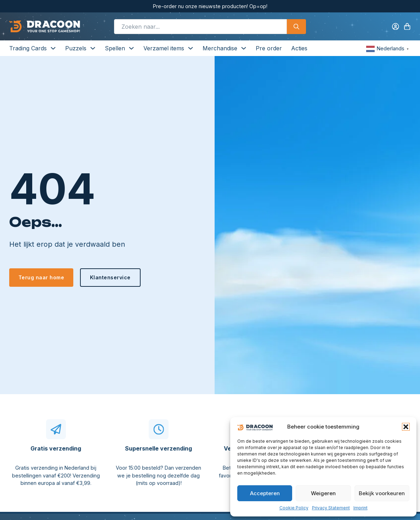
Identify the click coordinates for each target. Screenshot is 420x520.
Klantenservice (110, 277)
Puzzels (76, 48)
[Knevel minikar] (407, 27)
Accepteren (265, 493)
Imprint (361, 508)
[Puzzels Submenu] (93, 48)
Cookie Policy (294, 508)
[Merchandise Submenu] (244, 48)
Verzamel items (164, 48)
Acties (299, 48)
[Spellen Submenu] (131, 48)
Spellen (115, 48)
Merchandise (220, 48)
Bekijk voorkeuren (382, 493)
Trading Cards (28, 48)
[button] (406, 427)
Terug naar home (41, 277)
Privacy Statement (331, 508)
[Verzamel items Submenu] (191, 48)
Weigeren (323, 493)
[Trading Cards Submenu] (53, 48)
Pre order (269, 48)
